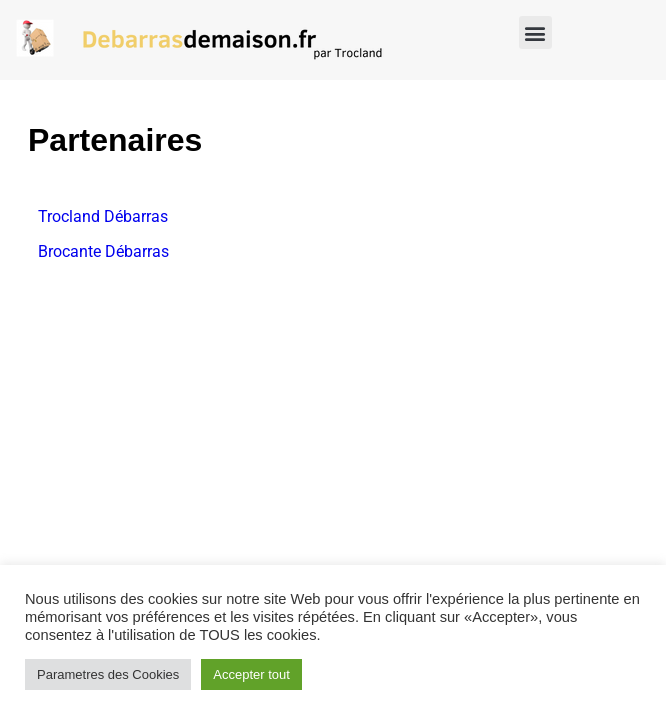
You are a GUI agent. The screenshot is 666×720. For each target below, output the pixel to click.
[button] (535, 32)
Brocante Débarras (103, 251)
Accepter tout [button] (251, 674)
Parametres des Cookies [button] (108, 674)
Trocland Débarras (103, 216)
